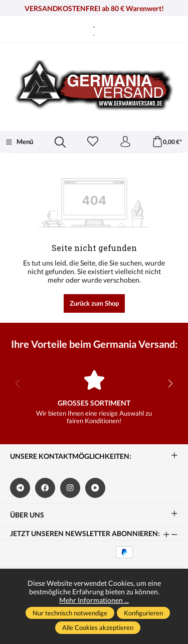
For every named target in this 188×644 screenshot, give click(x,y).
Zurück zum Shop (94, 303)
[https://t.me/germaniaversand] (20, 488)
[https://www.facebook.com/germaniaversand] (45, 488)
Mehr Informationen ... (94, 600)
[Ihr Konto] (125, 142)
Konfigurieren (143, 613)
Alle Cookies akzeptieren (98, 627)
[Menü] (19, 142)
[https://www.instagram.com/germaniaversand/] (70, 488)
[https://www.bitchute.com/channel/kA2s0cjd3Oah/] (95, 488)
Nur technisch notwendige (70, 613)
